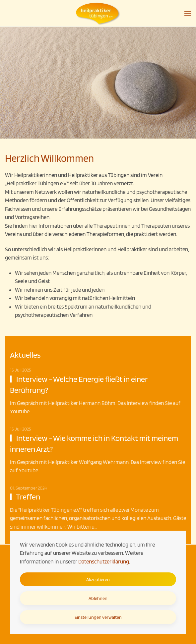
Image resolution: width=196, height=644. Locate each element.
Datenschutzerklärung (104, 561)
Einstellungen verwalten (98, 617)
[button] (188, 13)
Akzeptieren (98, 579)
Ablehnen (98, 598)
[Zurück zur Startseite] (98, 13)
